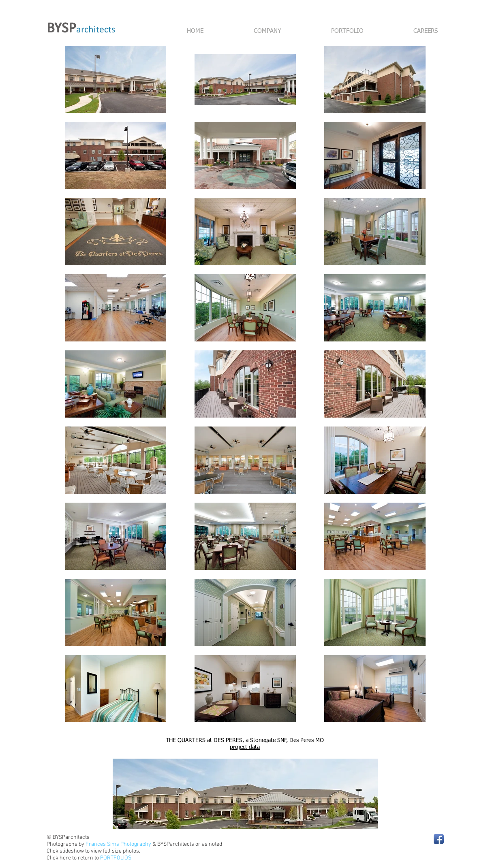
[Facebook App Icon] (439, 839)
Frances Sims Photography (118, 844)
